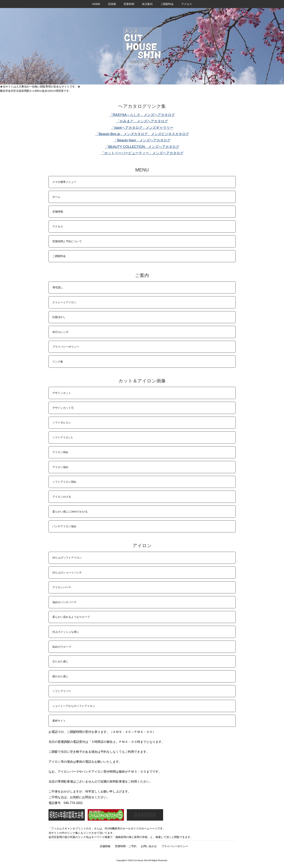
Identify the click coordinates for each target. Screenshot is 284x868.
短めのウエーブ (62, 647)
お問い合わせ (149, 846)
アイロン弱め (60, 452)
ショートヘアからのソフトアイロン (74, 706)
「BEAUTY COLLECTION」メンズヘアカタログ (142, 147)
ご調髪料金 (167, 4)
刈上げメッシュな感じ (66, 632)
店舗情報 (58, 212)
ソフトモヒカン (62, 423)
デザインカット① (63, 408)
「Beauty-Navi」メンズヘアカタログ (142, 140)
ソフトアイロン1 (62, 437)
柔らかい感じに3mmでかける (70, 512)
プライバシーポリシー (66, 347)
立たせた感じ (60, 661)
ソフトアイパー (62, 691)
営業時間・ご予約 (126, 846)
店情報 (112, 4)
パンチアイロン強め (64, 526)
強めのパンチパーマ (64, 602)
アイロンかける (62, 497)
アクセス (187, 4)
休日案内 (147, 4)
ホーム (56, 197)
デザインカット (62, 393)
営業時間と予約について (67, 241)
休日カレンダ (60, 332)
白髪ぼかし (59, 317)
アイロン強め (60, 467)
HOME (96, 4)
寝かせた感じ (60, 676)
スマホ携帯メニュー (64, 182)
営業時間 (129, 4)
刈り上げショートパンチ (67, 573)
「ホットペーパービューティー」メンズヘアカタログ (142, 153)
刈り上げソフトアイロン (67, 558)
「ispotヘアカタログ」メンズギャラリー (142, 128)
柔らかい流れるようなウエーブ (71, 617)
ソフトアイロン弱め (64, 482)
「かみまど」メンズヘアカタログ (142, 121)
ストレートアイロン (64, 302)
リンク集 (58, 362)
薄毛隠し (58, 287)
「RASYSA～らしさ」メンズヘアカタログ (142, 115)
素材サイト (59, 721)
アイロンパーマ (62, 587)
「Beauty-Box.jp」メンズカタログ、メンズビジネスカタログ (142, 134)
